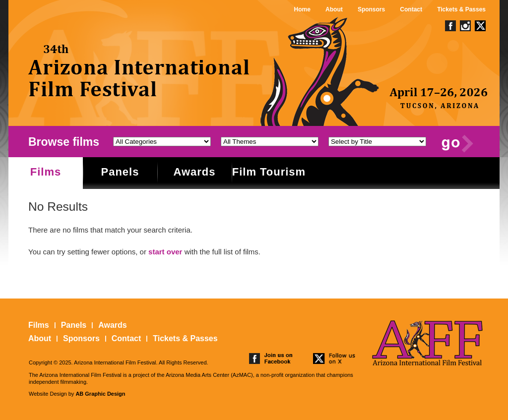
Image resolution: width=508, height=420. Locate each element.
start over (165, 252)
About (334, 9)
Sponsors (371, 9)
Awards (194, 172)
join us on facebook (271, 359)
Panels (120, 172)
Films (46, 172)
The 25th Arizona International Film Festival (139, 71)
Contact (411, 9)
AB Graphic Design (100, 394)
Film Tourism (269, 172)
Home (302, 9)
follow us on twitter (335, 359)
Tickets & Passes (461, 9)
